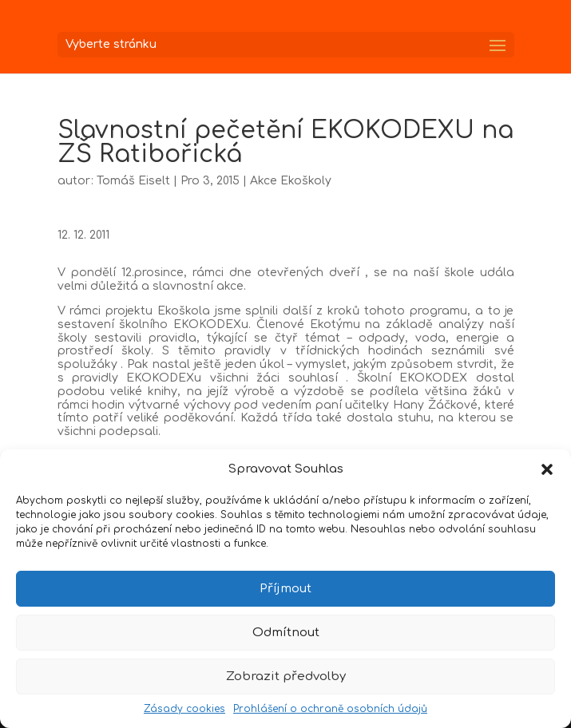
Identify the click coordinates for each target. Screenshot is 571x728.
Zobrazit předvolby (286, 677)
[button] (547, 469)
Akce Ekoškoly (291, 181)
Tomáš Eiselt (133, 181)
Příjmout (285, 589)
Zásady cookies (184, 709)
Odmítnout (286, 633)
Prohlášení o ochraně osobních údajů (330, 709)
